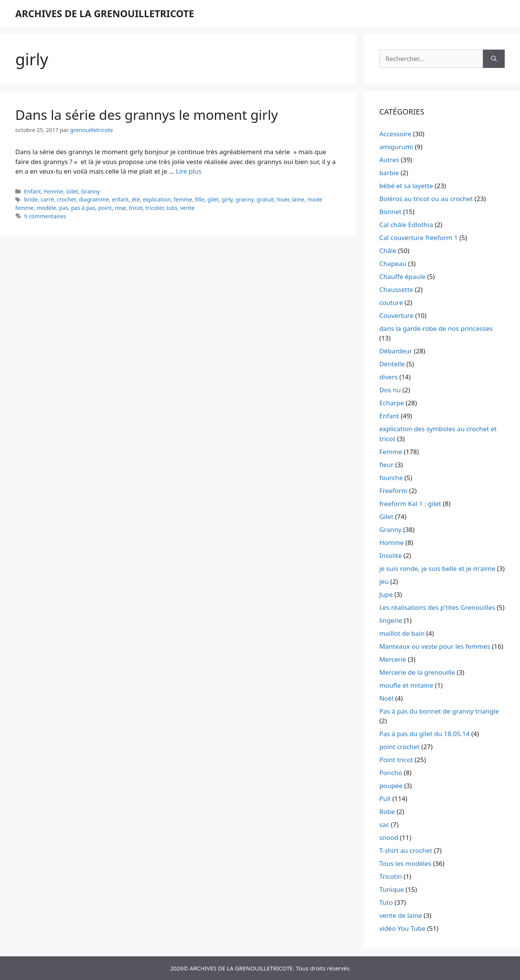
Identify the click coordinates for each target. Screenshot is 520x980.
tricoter (155, 208)
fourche (391, 478)
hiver (283, 199)
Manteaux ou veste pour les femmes (435, 646)
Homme (391, 542)
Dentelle (392, 364)
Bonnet (390, 212)
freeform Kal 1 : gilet (410, 504)
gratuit (265, 199)
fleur (386, 465)
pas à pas (83, 208)
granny (245, 199)
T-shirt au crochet (406, 850)
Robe (387, 812)
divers (388, 377)
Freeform (393, 491)
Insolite (390, 555)
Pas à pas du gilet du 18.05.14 (424, 734)
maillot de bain (402, 633)
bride (31, 199)
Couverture (396, 315)
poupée (391, 786)
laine (298, 199)
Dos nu (390, 390)
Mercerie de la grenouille (417, 672)
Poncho (391, 773)
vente (187, 208)
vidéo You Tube (402, 928)
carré (47, 199)
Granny (90, 191)
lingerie (391, 620)
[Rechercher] (494, 59)
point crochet (399, 747)
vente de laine (400, 915)
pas (64, 208)
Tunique (392, 889)
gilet (213, 199)
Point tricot (396, 760)
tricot (136, 208)
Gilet (72, 191)
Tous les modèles (405, 863)
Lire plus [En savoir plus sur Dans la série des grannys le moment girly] (188, 171)
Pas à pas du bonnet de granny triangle (439, 711)
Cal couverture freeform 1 (418, 238)
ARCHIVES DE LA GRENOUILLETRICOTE (105, 13)
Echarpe (392, 403)
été (136, 199)
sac (384, 824)
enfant (120, 199)
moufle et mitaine (406, 685)
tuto (172, 208)
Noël (386, 698)
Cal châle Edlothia (406, 225)
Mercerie (392, 659)
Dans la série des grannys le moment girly (147, 115)
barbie (389, 173)
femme (183, 199)
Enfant (32, 191)
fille (200, 199)
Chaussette (396, 289)
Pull (385, 799)
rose (120, 208)
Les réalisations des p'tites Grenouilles (437, 607)
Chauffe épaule (402, 276)
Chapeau (393, 264)
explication (157, 199)
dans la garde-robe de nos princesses (436, 328)
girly (227, 199)
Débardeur (396, 351)
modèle (46, 208)
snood (389, 837)
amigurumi (396, 147)
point (105, 208)
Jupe (386, 594)
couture (391, 302)
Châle (388, 251)
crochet (67, 199)
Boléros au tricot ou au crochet (426, 199)
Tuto (386, 902)
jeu (384, 581)
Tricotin (390, 876)
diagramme (94, 199)
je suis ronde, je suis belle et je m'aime (437, 568)
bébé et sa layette (406, 186)
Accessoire (395, 134)
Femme (54, 191)
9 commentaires (45, 216)
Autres (389, 160)
